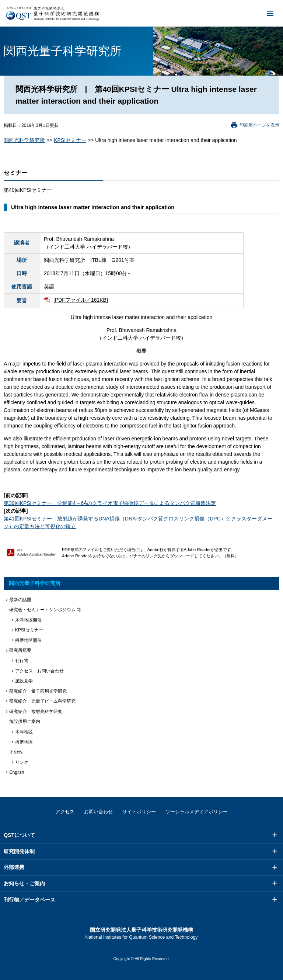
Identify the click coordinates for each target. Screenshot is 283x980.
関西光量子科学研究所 (35, 583)
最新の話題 (20, 600)
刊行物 (22, 661)
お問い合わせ (98, 812)
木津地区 (24, 732)
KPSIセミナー (70, 140)
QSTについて (19, 835)
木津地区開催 (28, 620)
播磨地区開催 (28, 640)
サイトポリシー (139, 812)
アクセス (65, 812)
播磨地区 (24, 742)
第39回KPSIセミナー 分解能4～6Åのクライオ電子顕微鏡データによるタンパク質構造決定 (110, 503)
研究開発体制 (19, 851)
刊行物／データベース (29, 900)
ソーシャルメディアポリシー (197, 812)
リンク (22, 762)
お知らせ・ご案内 (24, 883)
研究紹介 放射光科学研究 (36, 711)
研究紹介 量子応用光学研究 (38, 691)
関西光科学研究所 (24, 140)
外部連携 (14, 867)
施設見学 (24, 681)
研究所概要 (20, 650)
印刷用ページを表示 (259, 125)
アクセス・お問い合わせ (39, 671)
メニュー (265, 13)
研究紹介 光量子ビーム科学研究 (42, 701)
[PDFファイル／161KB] (81, 300)
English (17, 772)
